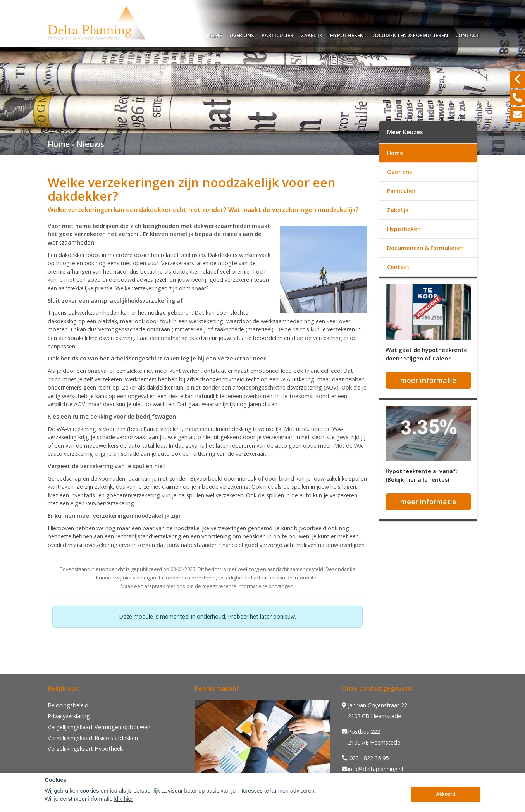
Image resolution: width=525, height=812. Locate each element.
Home (214, 34)
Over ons (242, 34)
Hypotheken (347, 34)
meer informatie (428, 380)
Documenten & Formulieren (410, 34)
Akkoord (446, 794)
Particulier (277, 34)
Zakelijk (312, 34)
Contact (467, 34)
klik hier (124, 799)
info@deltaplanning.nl (372, 769)
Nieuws (90, 144)
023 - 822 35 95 (365, 758)
